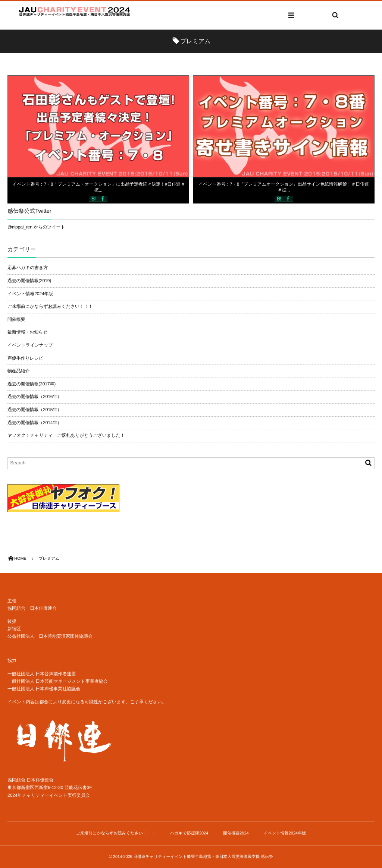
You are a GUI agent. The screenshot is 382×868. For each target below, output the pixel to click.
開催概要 (16, 319)
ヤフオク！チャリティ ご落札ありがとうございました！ (66, 435)
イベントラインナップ (30, 345)
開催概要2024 (236, 833)
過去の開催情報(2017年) (32, 384)
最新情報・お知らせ (28, 332)
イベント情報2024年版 (30, 294)
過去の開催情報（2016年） (35, 397)
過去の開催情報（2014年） (35, 423)
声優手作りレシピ (25, 358)
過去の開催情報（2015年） (35, 410)
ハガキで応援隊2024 (189, 833)
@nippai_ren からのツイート (36, 227)
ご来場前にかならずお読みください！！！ (50, 306)
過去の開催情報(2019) (29, 281)
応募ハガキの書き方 (28, 268)
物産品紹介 (18, 371)
